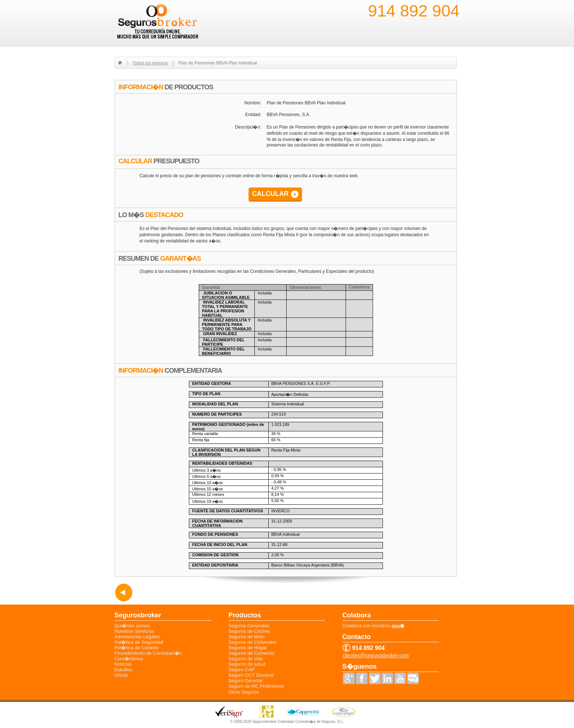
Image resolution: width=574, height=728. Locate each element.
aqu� (398, 626)
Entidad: (253, 115)
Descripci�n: (248, 127)
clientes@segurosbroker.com (376, 656)
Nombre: (253, 103)
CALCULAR (271, 194)
